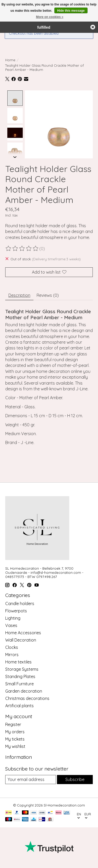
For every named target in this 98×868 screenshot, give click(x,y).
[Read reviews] (22, 248)
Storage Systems (22, 669)
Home (10, 60)
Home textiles (18, 661)
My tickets (15, 739)
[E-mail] (31, 779)
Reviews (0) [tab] (48, 295)
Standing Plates (20, 676)
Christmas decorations (27, 698)
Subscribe (75, 779)
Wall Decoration (21, 639)
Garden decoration (24, 691)
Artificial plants (19, 705)
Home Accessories (23, 632)
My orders (15, 731)
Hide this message (71, 11)
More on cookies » (50, 17)
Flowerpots (16, 610)
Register (13, 724)
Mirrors (12, 654)
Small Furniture (19, 683)
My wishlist (15, 746)
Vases (11, 625)
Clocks (12, 647)
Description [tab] (19, 295)
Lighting (13, 618)
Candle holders (20, 603)
